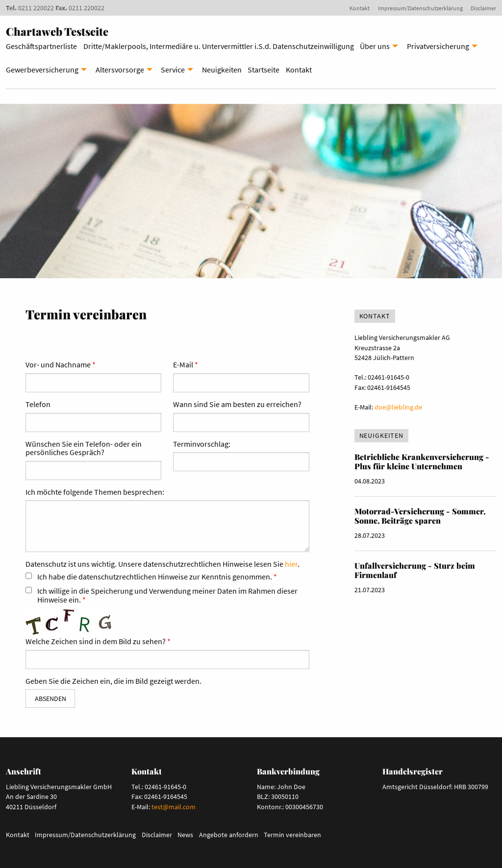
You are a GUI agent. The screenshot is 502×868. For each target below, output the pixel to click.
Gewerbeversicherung (42, 70)
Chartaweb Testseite (57, 31)
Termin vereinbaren (292, 835)
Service (173, 70)
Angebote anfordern (229, 835)
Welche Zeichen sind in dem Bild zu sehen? (96, 642)
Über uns (375, 46)
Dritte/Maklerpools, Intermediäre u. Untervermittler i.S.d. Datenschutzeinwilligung (219, 46)
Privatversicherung (438, 46)
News (185, 835)
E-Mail (183, 365)
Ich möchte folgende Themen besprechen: (95, 492)
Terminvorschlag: (202, 444)
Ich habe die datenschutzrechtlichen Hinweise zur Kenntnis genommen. (155, 577)
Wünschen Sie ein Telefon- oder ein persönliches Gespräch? (84, 448)
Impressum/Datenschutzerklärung (420, 8)
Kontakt (360, 8)
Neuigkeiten (222, 70)
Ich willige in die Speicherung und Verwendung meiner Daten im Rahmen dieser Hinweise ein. (167, 595)
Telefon (38, 405)
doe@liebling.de (398, 407)
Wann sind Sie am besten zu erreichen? (237, 405)
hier (291, 564)
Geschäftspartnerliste (41, 46)
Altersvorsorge (120, 70)
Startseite (264, 70)
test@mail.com (174, 807)
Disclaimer (483, 8)
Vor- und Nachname (58, 365)
